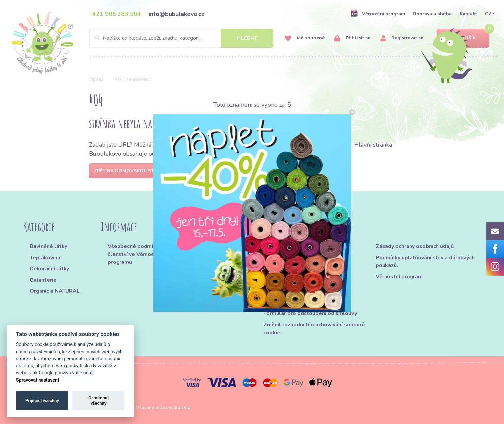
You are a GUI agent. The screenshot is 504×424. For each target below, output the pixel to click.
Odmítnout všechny (98, 400)
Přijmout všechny (42, 400)
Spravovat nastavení (38, 380)
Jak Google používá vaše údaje (62, 373)
